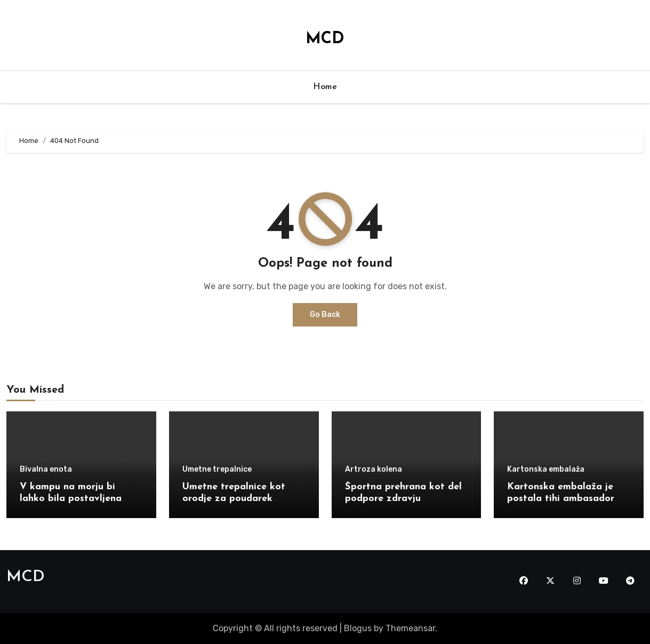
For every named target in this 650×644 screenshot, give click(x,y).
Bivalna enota (46, 470)
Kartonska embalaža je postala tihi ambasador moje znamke (561, 498)
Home (325, 87)
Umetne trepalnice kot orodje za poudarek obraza (234, 498)
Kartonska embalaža (546, 470)
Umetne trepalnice (217, 470)
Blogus (358, 628)
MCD (325, 39)
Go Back (325, 315)
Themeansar (410, 628)
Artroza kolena (374, 470)
